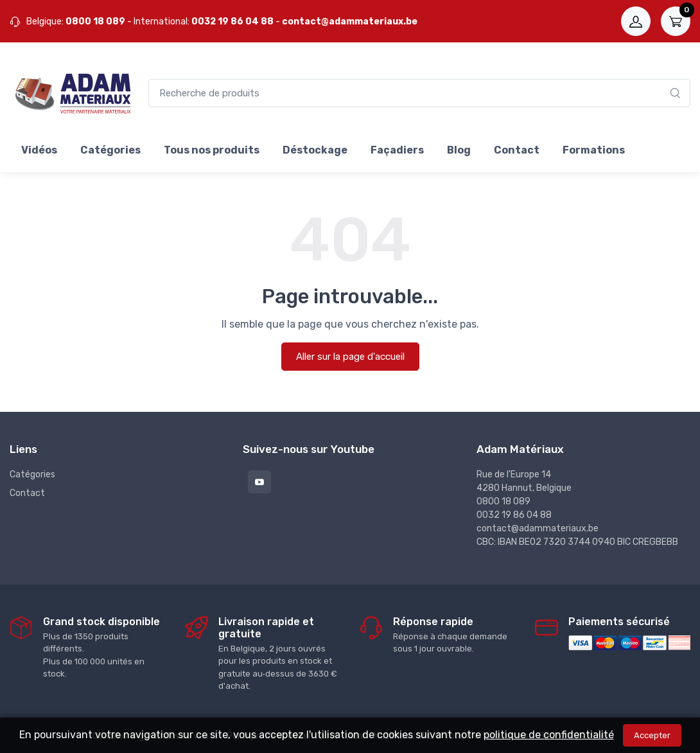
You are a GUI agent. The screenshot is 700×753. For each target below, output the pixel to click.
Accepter (652, 735)
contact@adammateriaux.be (350, 22)
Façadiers (397, 150)
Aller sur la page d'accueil (350, 357)
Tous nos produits (212, 150)
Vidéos (39, 150)
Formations (594, 150)
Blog (459, 150)
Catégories (110, 150)
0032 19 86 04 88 (232, 22)
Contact (517, 150)
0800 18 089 (95, 22)
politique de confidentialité (549, 735)
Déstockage (315, 150)
